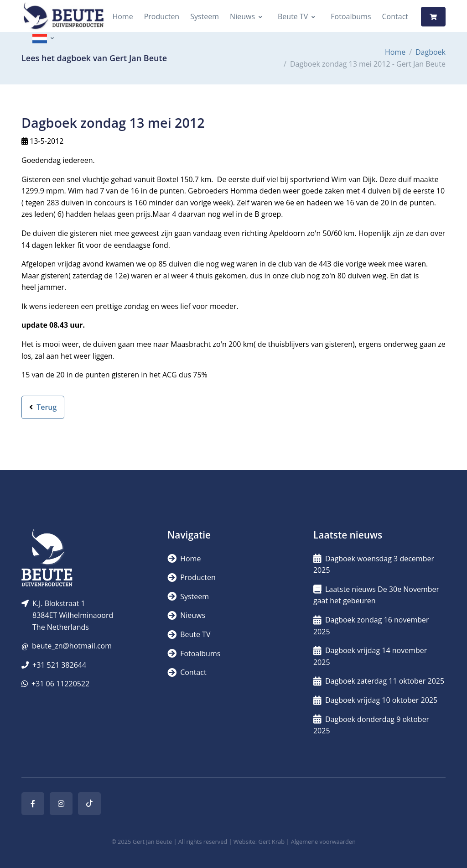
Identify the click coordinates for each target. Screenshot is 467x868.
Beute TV (293, 16)
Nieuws (242, 16)
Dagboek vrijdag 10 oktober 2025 (375, 700)
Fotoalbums (351, 16)
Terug (43, 407)
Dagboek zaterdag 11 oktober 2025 (379, 681)
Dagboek (431, 52)
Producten (162, 16)
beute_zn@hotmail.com (72, 646)
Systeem (205, 16)
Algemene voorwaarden (323, 842)
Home (122, 16)
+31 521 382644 (59, 665)
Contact (395, 16)
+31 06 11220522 (60, 684)
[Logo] (63, 17)
